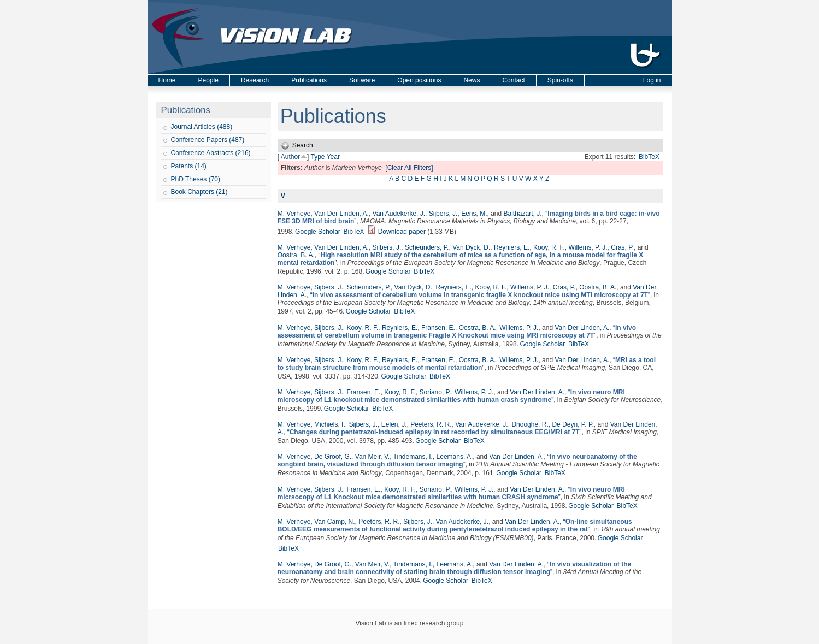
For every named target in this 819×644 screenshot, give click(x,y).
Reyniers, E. (512, 247)
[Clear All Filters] (409, 168)
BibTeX (649, 157)
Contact (513, 80)
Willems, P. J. (588, 247)
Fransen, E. (438, 328)
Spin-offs (560, 80)
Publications (309, 80)
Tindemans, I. (413, 457)
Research (255, 80)
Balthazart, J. (523, 214)
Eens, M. (474, 214)
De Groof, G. (333, 457)
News (472, 80)
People (208, 80)
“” (480, 295)
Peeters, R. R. (431, 424)
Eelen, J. (394, 424)
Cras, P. (622, 247)
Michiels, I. (330, 424)
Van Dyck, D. (471, 247)
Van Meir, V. (372, 457)
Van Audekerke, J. (399, 214)
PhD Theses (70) (196, 179)
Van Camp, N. (334, 522)
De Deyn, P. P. (573, 424)
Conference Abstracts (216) (211, 153)
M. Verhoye (294, 214)
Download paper (402, 232)
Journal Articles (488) (202, 127)
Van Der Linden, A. (341, 214)
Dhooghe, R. (530, 424)
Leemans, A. (455, 457)
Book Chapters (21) (199, 192)
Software (362, 80)
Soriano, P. (435, 392)
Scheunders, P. (427, 247)
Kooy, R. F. (549, 247)
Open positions (419, 80)
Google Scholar (318, 232)
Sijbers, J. (443, 214)
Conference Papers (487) (208, 140)
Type (318, 157)
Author (290, 157)
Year (333, 157)
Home (167, 80)
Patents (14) (189, 166)
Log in (652, 80)
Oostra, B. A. (296, 255)
